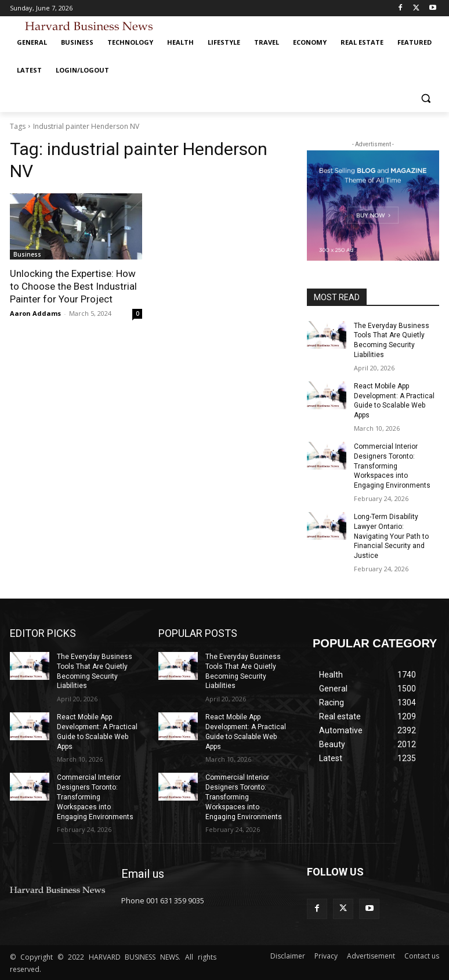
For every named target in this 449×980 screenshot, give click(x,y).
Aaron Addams (35, 313)
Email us (143, 874)
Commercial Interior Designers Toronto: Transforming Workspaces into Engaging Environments (392, 466)
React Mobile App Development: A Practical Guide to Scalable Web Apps (394, 401)
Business (27, 254)
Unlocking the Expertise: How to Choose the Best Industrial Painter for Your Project (73, 286)
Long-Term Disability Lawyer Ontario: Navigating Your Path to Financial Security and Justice (391, 536)
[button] (426, 98)
